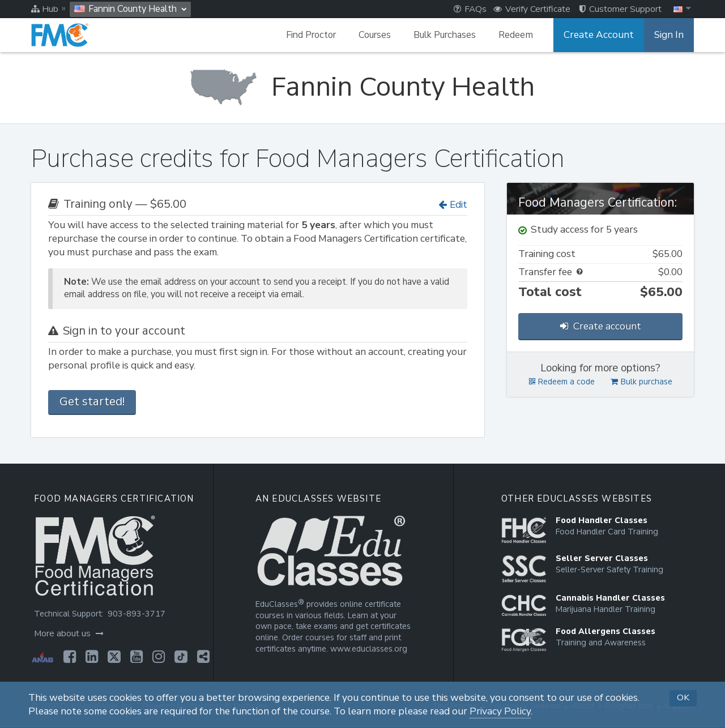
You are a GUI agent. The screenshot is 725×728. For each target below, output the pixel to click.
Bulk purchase (641, 382)
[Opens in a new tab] (68, 657)
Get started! (92, 402)
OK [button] (683, 697)
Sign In (670, 35)
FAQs (470, 9)
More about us (68, 633)
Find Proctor (318, 35)
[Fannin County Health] (362, 87)
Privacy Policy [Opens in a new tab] (500, 711)
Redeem (523, 35)
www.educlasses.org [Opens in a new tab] (368, 649)
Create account (601, 326)
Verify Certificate (532, 9)
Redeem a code (562, 382)
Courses (382, 35)
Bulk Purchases (452, 35)
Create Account (603, 35)
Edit (453, 205)
